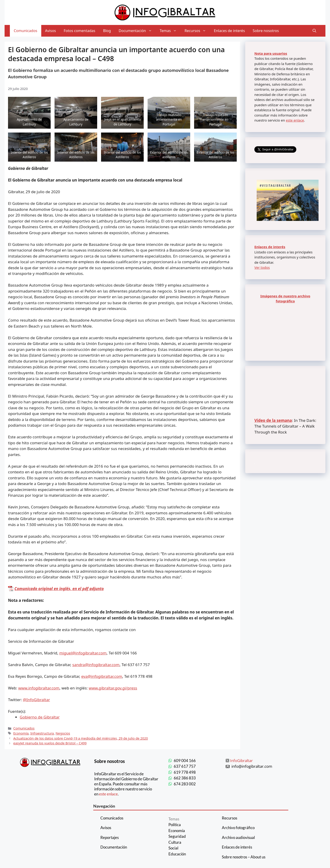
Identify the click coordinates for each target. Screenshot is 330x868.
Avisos (51, 31)
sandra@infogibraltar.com (96, 665)
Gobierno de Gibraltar (40, 717)
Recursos (197, 31)
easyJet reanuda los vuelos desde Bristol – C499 (50, 743)
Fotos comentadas (80, 31)
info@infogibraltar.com (252, 766)
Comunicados (26, 31)
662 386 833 (185, 778)
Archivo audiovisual (238, 837)
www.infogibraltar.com (39, 688)
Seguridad (177, 836)
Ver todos (262, 267)
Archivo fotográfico (238, 828)
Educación (177, 854)
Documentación (137, 31)
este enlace (295, 120)
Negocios (63, 733)
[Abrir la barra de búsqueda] (314, 31)
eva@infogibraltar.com (102, 676)
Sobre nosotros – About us (244, 857)
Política (175, 825)
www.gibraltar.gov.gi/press (113, 688)
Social (173, 848)
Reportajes (110, 837)
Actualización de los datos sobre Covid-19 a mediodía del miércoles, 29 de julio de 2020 (81, 738)
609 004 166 (185, 761)
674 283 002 (185, 784)
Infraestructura (42, 733)
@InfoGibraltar (36, 700)
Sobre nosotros (266, 31)
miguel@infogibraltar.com (83, 653)
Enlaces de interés (229, 31)
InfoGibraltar (241, 761)
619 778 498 (185, 772)
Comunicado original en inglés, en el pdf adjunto (59, 589)
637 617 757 (185, 766)
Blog (107, 31)
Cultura (175, 842)
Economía (21, 733)
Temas (170, 31)
